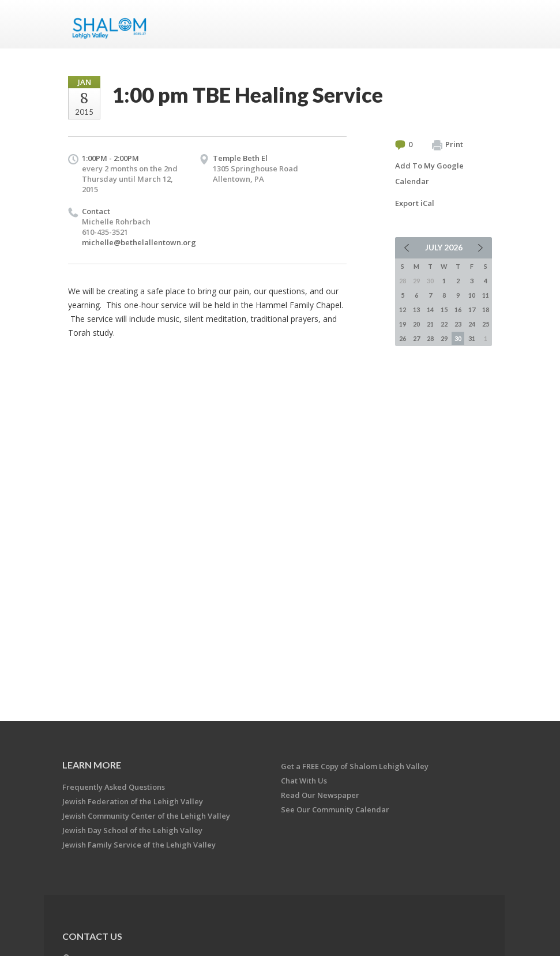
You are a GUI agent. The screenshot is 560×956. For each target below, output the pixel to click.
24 (472, 324)
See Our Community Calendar (335, 809)
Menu (479, 24)
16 (458, 310)
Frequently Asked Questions (114, 787)
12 (403, 310)
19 (403, 324)
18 (486, 310)
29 (444, 338)
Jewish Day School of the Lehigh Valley (132, 830)
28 (430, 338)
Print (448, 145)
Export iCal (415, 203)
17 (472, 310)
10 (472, 295)
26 (403, 338)
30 (458, 338)
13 (416, 310)
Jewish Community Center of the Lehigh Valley (146, 816)
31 (472, 338)
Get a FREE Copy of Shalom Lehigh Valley (355, 766)
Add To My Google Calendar (429, 173)
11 (486, 295)
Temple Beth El (240, 158)
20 (416, 324)
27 (416, 338)
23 (458, 324)
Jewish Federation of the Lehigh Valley (133, 801)
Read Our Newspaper (320, 795)
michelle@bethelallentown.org (139, 242)
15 (444, 310)
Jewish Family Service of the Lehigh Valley (139, 845)
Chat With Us (304, 781)
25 (486, 324)
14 (430, 310)
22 (444, 324)
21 (430, 324)
